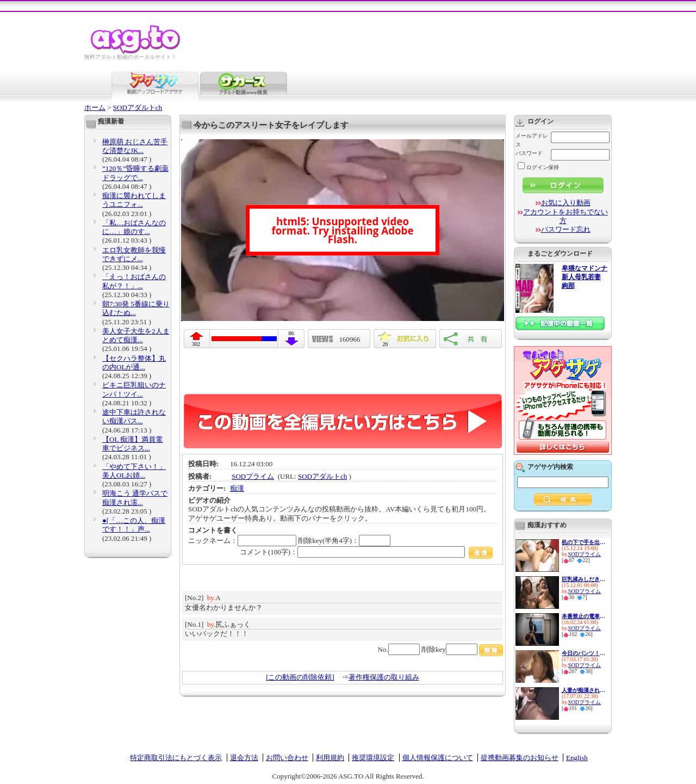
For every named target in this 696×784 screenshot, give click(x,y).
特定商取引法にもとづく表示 (176, 758)
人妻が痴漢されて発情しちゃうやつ (583, 690)
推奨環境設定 (373, 758)
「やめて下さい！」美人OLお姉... (134, 471)
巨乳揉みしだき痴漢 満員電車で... (583, 579)
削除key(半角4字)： (344, 541)
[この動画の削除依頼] (300, 677)
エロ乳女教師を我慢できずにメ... (134, 254)
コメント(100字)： (366, 552)
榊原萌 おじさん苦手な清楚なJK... (135, 146)
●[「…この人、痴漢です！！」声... (134, 525)
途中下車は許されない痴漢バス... (134, 416)
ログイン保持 (538, 167)
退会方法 (244, 758)
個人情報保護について (438, 758)
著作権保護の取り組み (384, 677)
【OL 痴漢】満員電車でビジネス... (132, 444)
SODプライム (253, 476)
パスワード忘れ (566, 229)
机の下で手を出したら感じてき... (583, 542)
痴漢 (237, 488)
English (577, 758)
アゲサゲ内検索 (550, 467)
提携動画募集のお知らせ (520, 758)
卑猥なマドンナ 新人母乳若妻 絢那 (585, 277)
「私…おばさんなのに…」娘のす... (134, 227)
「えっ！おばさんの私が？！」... (134, 281)
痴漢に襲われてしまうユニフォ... (134, 200)
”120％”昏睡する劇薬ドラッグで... (135, 173)
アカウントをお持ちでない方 (565, 216)
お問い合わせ (287, 758)
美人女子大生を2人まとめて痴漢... (136, 335)
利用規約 (330, 758)
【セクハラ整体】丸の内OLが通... (134, 363)
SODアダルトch (138, 107)
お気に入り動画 (566, 203)
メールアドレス (532, 140)
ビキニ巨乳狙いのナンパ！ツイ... (134, 389)
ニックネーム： (242, 541)
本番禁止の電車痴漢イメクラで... (583, 616)
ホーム (95, 107)
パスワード (529, 153)
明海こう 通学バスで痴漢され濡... (135, 498)
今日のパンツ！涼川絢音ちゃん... (583, 653)
